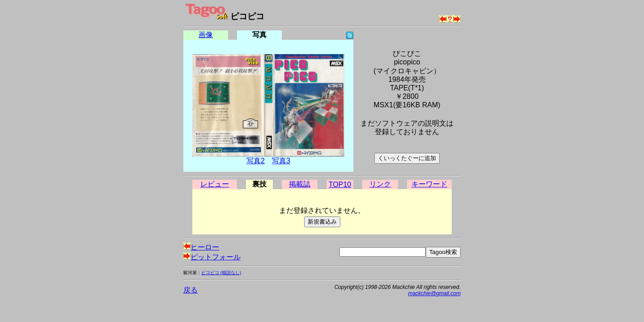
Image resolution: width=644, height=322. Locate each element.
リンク (380, 184)
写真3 (281, 161)
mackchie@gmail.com (434, 293)
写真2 (256, 161)
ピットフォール (212, 257)
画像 (206, 35)
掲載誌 (300, 184)
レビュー (215, 184)
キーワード (429, 184)
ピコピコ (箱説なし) (221, 273)
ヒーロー (201, 247)
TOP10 (340, 184)
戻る (191, 290)
